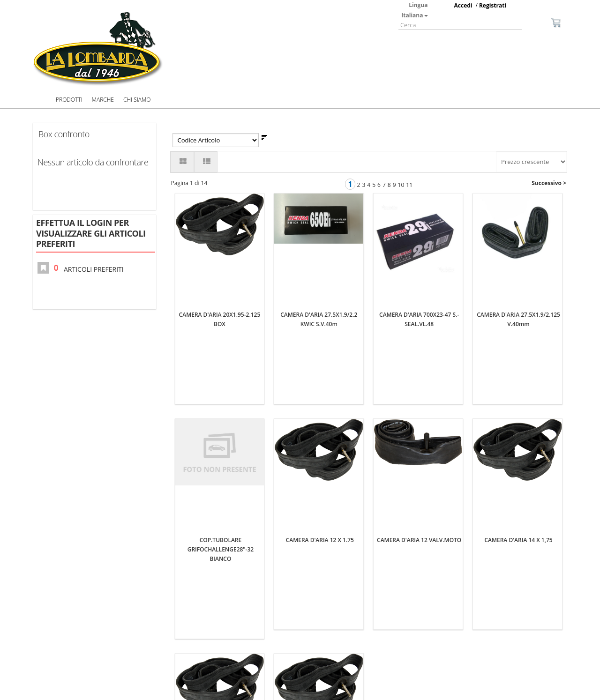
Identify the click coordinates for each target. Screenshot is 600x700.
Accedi (463, 5)
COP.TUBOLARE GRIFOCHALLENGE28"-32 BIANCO (221, 414)
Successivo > (549, 183)
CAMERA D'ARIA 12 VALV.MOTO (419, 405)
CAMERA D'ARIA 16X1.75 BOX (320, 611)
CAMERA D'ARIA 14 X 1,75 (518, 405)
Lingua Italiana (414, 10)
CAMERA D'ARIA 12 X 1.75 (320, 405)
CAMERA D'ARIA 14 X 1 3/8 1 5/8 (221, 611)
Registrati (493, 5)
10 (401, 185)
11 (409, 185)
